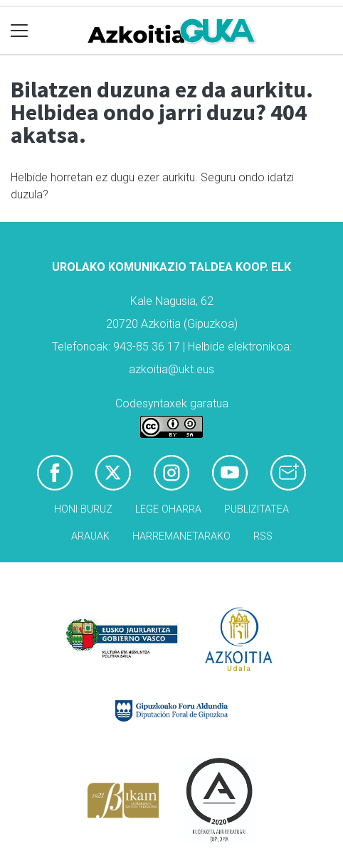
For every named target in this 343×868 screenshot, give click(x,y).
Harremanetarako (181, 536)
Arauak (90, 536)
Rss (263, 536)
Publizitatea (257, 509)
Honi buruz (83, 509)
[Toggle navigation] (20, 31)
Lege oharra (168, 509)
